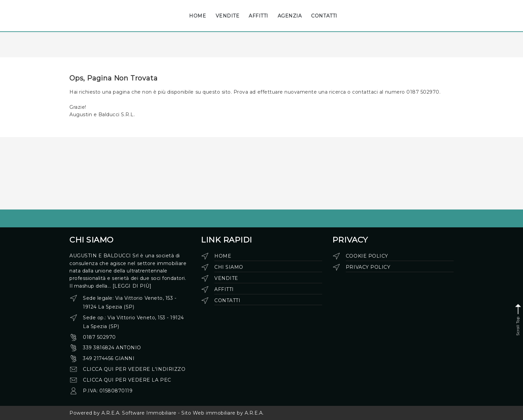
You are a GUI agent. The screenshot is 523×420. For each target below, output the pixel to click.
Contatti (227, 300)
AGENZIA (290, 16)
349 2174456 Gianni (109, 358)
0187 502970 (99, 337)
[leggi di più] (132, 286)
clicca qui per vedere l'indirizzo (134, 369)
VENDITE (228, 16)
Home (223, 256)
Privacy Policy (368, 267)
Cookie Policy (367, 256)
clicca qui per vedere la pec (127, 380)
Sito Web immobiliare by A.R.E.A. (223, 413)
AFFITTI (258, 16)
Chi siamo (229, 267)
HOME (197, 16)
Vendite (226, 278)
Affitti (224, 289)
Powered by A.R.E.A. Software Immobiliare (123, 413)
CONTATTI (324, 16)
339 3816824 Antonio (112, 348)
